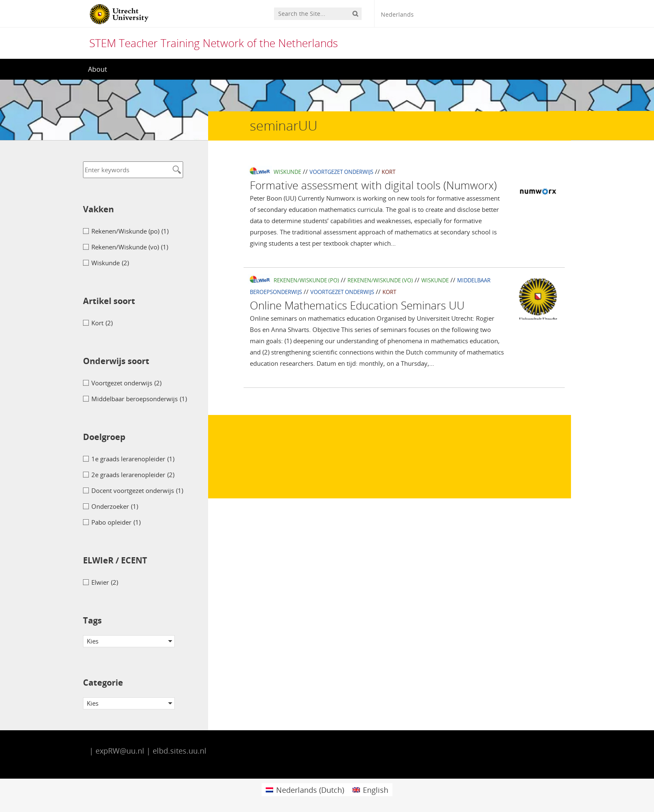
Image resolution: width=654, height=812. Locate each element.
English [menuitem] (376, 790)
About (98, 69)
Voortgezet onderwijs (341, 172)
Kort (389, 172)
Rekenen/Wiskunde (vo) (380, 280)
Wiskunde (287, 172)
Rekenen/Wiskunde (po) (306, 280)
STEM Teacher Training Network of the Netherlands (214, 43)
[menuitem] (305, 790)
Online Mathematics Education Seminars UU (357, 305)
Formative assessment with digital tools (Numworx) (373, 185)
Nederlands (397, 14)
